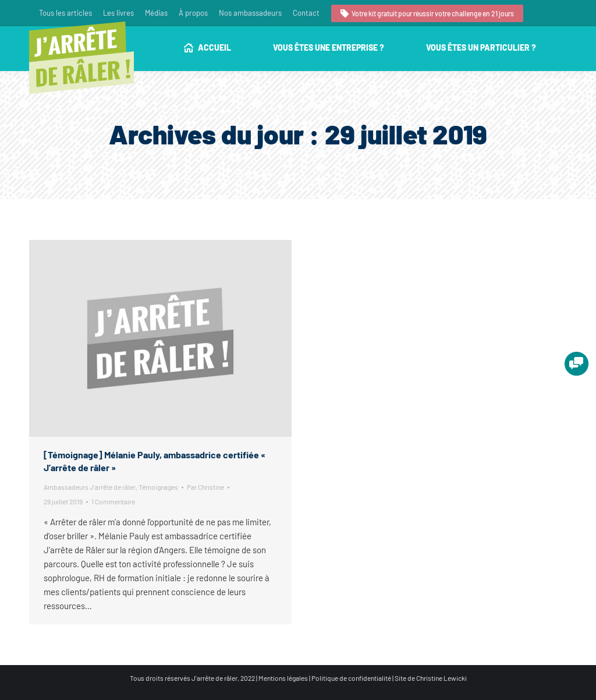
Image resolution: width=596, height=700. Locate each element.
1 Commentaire (113, 501)
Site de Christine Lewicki (431, 678)
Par (205, 487)
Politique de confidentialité (351, 678)
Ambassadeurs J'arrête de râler (90, 487)
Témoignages (158, 487)
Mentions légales (283, 678)
